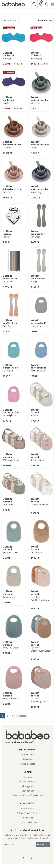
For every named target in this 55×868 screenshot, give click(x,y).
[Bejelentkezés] (46, 4)
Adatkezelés (28, 818)
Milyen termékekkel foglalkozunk (27, 795)
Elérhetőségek (27, 809)
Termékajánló (28, 755)
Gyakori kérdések (27, 782)
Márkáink (27, 759)
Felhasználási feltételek (28, 813)
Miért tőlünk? (27, 791)
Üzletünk (28, 777)
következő (21, 716)
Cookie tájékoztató (28, 822)
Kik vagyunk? (28, 786)
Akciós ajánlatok (28, 764)
